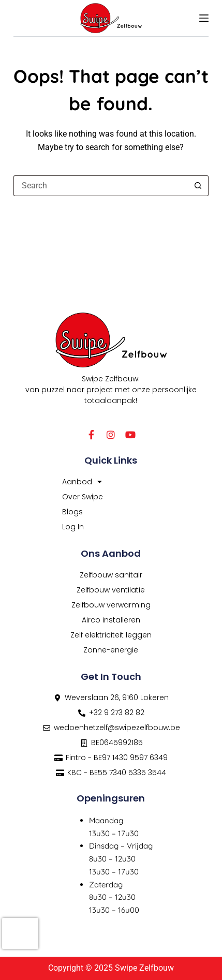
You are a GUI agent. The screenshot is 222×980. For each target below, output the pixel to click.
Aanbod (82, 482)
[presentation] (20, 933)
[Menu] (204, 18)
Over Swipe (83, 497)
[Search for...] (101, 186)
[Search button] (198, 186)
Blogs (72, 512)
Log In (73, 527)
